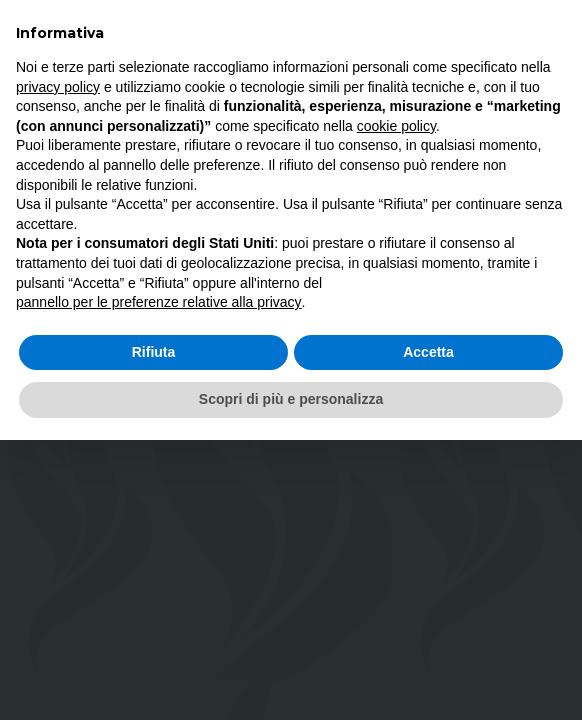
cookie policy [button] (396, 126)
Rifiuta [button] (154, 352)
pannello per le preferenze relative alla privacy (159, 302)
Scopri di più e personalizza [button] (291, 399)
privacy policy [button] (58, 87)
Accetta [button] (428, 352)
